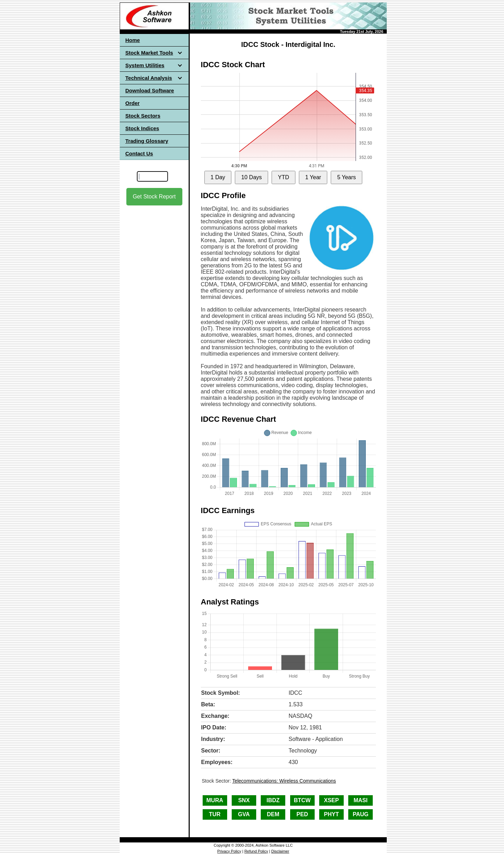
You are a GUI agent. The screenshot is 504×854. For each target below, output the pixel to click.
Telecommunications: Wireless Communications (284, 781)
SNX (244, 800)
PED (302, 814)
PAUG (361, 814)
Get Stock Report (154, 197)
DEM (273, 814)
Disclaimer (280, 851)
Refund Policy (256, 851)
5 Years (346, 177)
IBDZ (273, 800)
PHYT (332, 814)
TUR (215, 814)
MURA (215, 800)
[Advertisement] (154, 315)
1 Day (218, 177)
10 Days (251, 177)
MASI (360, 800)
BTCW (302, 800)
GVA (244, 814)
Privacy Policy (229, 851)
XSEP (332, 800)
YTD (283, 177)
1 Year (313, 177)
